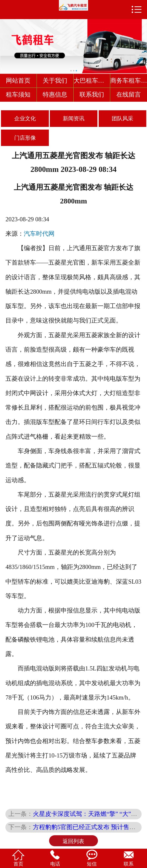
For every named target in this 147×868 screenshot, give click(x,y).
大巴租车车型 (92, 81)
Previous (5, 44)
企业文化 (25, 118)
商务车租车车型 (129, 81)
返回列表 (73, 841)
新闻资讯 (74, 118)
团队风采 (122, 118)
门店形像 (25, 138)
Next (142, 44)
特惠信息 (55, 95)
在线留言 (129, 95)
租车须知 (18, 95)
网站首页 (18, 81)
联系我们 (92, 95)
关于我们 (55, 81)
